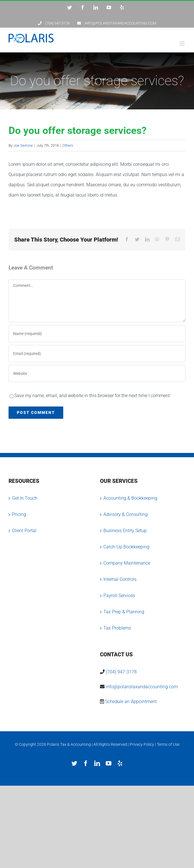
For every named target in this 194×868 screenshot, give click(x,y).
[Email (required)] (97, 354)
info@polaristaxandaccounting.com (142, 687)
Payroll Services (119, 596)
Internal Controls (120, 579)
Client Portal (24, 531)
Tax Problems (117, 628)
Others (68, 145)
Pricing (19, 514)
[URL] (97, 373)
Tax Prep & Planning (124, 612)
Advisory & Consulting (125, 514)
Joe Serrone (23, 145)
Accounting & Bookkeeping (130, 498)
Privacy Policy (142, 744)
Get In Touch (25, 498)
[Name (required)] (97, 334)
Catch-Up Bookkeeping (126, 547)
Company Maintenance (127, 563)
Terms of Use (168, 744)
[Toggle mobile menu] (182, 43)
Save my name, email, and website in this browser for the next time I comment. (93, 396)
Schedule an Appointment (131, 701)
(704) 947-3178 (121, 672)
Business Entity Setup (125, 531)
